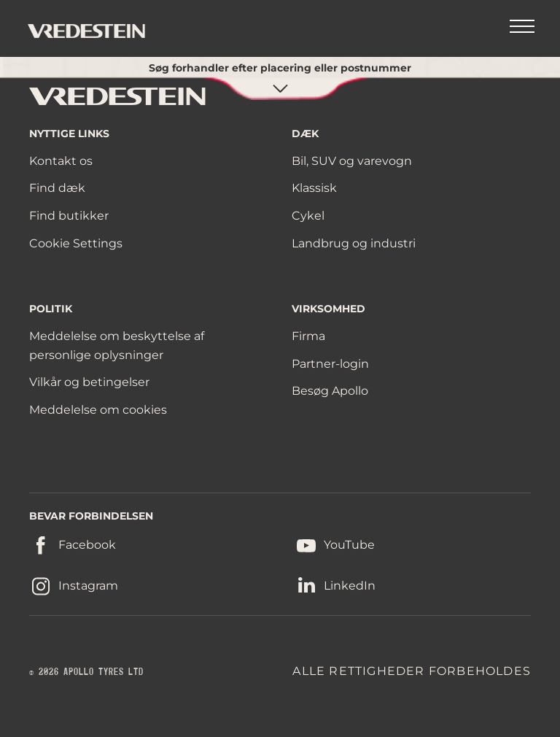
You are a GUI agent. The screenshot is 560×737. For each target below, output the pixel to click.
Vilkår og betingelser (89, 382)
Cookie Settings (76, 243)
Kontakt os (61, 161)
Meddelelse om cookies (98, 410)
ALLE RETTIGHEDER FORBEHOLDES (412, 671)
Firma (308, 336)
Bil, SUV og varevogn (352, 161)
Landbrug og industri (354, 243)
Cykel (308, 216)
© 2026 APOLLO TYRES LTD (86, 672)
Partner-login (330, 364)
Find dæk (57, 188)
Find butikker (69, 216)
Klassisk (314, 188)
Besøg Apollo (330, 391)
